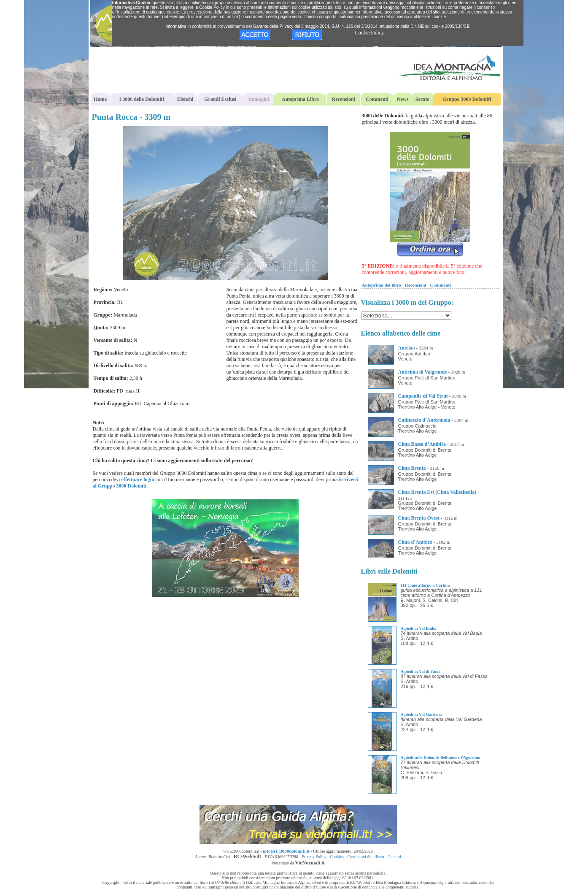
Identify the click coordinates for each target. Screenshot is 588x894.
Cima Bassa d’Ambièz (422, 444)
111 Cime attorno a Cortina (425, 585)
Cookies (337, 857)
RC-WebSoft (247, 856)
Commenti (377, 99)
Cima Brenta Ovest (419, 518)
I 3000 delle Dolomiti (142, 99)
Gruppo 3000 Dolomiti (467, 99)
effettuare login (138, 480)
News (403, 99)
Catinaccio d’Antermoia (424, 420)
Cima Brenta (412, 468)
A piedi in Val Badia (419, 628)
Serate (422, 99)
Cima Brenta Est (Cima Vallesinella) (437, 492)
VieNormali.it (310, 863)
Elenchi (185, 99)
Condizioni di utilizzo (365, 857)
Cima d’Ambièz (415, 542)
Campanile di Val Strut (423, 396)
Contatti (394, 857)
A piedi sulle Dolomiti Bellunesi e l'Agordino (441, 757)
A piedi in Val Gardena (421, 714)
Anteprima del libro (382, 285)
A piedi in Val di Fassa (421, 671)
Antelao (407, 348)
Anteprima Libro (300, 99)
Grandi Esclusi (220, 99)
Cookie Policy (370, 33)
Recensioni (344, 99)
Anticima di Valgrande (423, 372)
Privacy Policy (314, 857)
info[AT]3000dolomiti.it (286, 851)
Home (100, 99)
